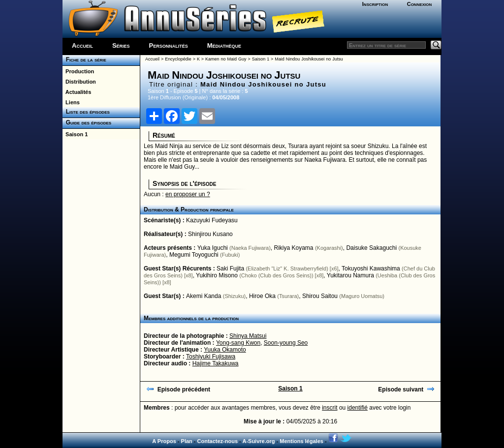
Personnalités (169, 45)
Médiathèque (224, 45)
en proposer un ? (188, 194)
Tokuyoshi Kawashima (371, 269)
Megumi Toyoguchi (194, 255)
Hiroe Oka (262, 296)
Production (78, 71)
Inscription (375, 4)
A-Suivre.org (258, 441)
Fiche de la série (84, 60)
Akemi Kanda (204, 296)
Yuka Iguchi (213, 248)
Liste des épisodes (86, 112)
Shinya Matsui (248, 336)
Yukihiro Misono (217, 275)
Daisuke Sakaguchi (371, 248)
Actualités (77, 92)
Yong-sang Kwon (238, 343)
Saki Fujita (230, 269)
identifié (358, 408)
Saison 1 (75, 134)
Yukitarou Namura (350, 275)
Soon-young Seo (286, 343)
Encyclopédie (178, 59)
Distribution (79, 82)
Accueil (82, 45)
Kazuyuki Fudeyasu (212, 220)
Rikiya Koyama (294, 248)
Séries (121, 45)
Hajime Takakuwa (216, 363)
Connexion (420, 4)
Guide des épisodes (87, 122)
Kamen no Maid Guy (226, 59)
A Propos (164, 441)
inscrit (330, 408)
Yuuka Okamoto (225, 350)
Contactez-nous (218, 441)
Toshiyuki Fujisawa (211, 357)
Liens (71, 102)
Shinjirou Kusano (210, 234)
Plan (187, 441)
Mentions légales (301, 441)
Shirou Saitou (320, 296)
